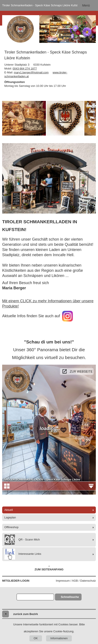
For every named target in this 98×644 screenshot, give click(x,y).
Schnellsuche (70, 597)
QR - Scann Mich (22, 540)
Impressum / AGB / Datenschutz (76, 581)
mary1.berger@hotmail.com (31, 72)
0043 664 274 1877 (25, 69)
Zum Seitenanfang (49, 568)
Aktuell (9, 510)
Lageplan (10, 517)
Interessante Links (23, 554)
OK (36, 638)
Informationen (59, 638)
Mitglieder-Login (16, 581)
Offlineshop (11, 527)
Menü (86, 5)
